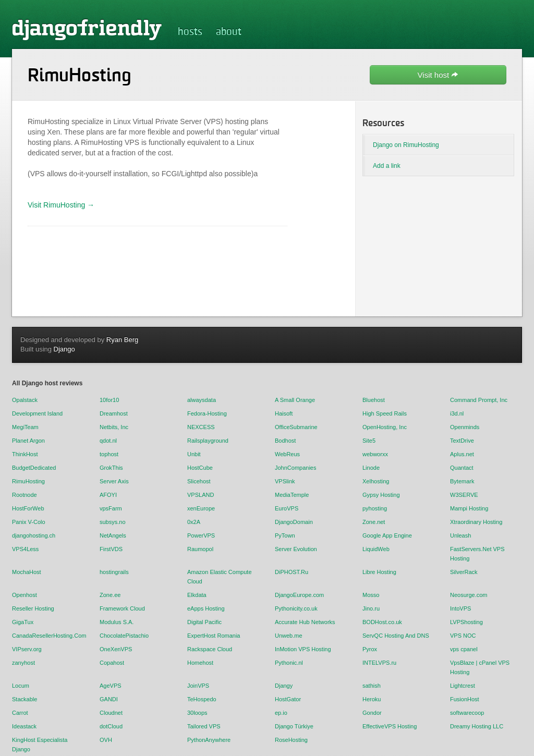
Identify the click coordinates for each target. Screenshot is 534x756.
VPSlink (285, 481)
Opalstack (25, 400)
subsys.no (113, 522)
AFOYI (108, 495)
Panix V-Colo (29, 522)
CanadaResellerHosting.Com (48, 636)
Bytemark (462, 481)
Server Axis (114, 481)
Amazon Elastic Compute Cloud (220, 577)
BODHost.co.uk (382, 622)
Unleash (460, 535)
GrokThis (111, 468)
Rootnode (25, 495)
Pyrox (370, 649)
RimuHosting (28, 481)
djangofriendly (87, 29)
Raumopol (200, 549)
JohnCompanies (296, 468)
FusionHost (465, 699)
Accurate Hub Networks (305, 622)
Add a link (387, 166)
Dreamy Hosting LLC (477, 726)
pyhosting (375, 508)
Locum (21, 686)
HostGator (288, 699)
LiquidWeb (376, 549)
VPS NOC (463, 636)
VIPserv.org (27, 649)
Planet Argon (28, 441)
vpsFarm (111, 508)
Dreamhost (114, 413)
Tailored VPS (204, 726)
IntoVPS (460, 608)
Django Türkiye (294, 726)
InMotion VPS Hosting (303, 649)
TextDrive (462, 441)
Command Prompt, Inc (479, 400)
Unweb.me (289, 636)
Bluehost (374, 400)
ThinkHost (25, 454)
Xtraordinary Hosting (476, 522)
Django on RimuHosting (406, 145)
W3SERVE (464, 495)
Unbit (194, 454)
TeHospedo (202, 699)
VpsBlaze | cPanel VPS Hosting (480, 667)
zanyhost (23, 663)
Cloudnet (111, 713)
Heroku (372, 699)
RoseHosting (291, 740)
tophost (109, 454)
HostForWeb (28, 508)
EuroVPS (287, 508)
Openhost (25, 595)
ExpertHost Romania (214, 636)
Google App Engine (387, 535)
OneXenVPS (116, 649)
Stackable (25, 699)
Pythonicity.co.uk (296, 608)
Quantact (462, 468)
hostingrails (114, 572)
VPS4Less (25, 549)
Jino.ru (371, 608)
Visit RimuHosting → (61, 205)
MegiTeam (25, 427)
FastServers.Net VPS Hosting (477, 554)
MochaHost (27, 572)
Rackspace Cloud (210, 649)
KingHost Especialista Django (40, 745)
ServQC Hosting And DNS (396, 636)
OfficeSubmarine (296, 427)
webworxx (375, 454)
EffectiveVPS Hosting (390, 726)
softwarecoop (467, 713)
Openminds (465, 427)
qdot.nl (108, 441)
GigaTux (23, 622)
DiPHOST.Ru (292, 572)
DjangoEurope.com (299, 595)
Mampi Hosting (469, 508)
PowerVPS (201, 535)
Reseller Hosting (33, 608)
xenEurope (201, 508)
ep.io (281, 713)
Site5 (369, 441)
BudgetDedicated (34, 468)
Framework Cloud (122, 608)
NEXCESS (201, 427)
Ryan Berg (122, 340)
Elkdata (197, 595)
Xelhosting (376, 481)
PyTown (285, 535)
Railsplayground (208, 441)
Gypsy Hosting (381, 495)
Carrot (20, 713)
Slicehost (199, 481)
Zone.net (374, 522)
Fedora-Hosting (207, 413)
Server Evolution (296, 549)
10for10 (109, 400)
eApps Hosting (206, 608)
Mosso (371, 595)
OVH (106, 740)
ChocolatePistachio (124, 636)
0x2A (194, 522)
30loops (197, 713)
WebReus (287, 454)
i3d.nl (457, 413)
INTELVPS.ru (379, 663)
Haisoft (284, 413)
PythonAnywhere (209, 740)
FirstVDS (111, 549)
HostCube (200, 468)
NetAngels (113, 535)
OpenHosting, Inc (385, 427)
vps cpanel (464, 649)
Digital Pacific (204, 622)
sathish (372, 686)
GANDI (109, 699)
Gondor (372, 713)
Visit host (438, 75)
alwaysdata (202, 400)
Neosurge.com (469, 595)
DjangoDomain (294, 522)
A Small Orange (295, 400)
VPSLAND (201, 495)
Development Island (37, 413)
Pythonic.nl (289, 663)
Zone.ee (110, 595)
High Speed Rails (385, 413)
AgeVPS (111, 686)
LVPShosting (466, 622)
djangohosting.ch (34, 535)
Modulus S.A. (117, 622)
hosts (190, 32)
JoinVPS (198, 686)
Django (64, 349)
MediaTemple (292, 495)
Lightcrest (463, 686)
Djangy (284, 686)
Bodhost (285, 441)
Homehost (200, 663)
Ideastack (24, 726)
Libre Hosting (379, 572)
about (229, 32)
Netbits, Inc (114, 427)
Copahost (112, 663)
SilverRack (464, 572)
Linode (371, 468)
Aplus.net (462, 454)
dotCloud (111, 726)
